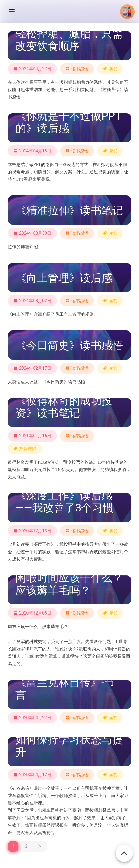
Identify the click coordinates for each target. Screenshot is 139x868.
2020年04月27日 (32, 718)
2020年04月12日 (32, 775)
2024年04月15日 (32, 151)
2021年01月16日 (32, 436)
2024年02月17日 (32, 368)
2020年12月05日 (32, 613)
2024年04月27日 (32, 69)
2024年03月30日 (32, 233)
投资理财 (28, 449)
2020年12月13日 (32, 531)
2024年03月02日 (32, 301)
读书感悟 (80, 69)
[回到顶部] (124, 850)
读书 (113, 69)
